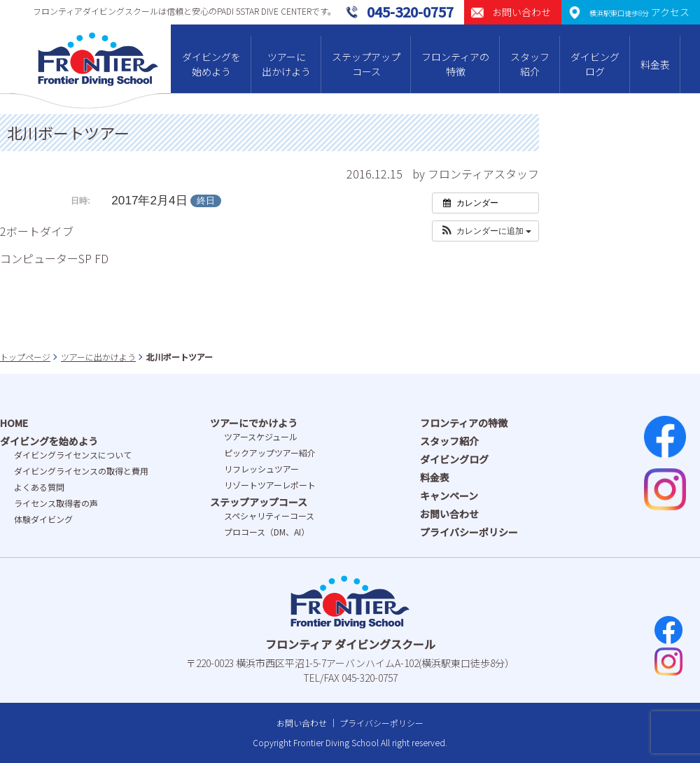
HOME (14, 423)
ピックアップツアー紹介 (270, 453)
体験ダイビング (43, 519)
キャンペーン (449, 496)
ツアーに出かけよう (286, 64)
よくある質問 (39, 487)
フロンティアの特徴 (455, 64)
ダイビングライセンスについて (73, 455)
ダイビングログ (595, 64)
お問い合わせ (449, 514)
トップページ (25, 357)
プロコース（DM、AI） (267, 532)
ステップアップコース (366, 64)
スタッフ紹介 (530, 64)
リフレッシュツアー (261, 469)
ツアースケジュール (261, 436)
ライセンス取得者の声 (56, 503)
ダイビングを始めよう (211, 64)
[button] (485, 231)
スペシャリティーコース (269, 516)
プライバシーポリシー (469, 532)
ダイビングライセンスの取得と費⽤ (81, 471)
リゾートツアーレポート (270, 485)
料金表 (655, 64)
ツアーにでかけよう (254, 423)
